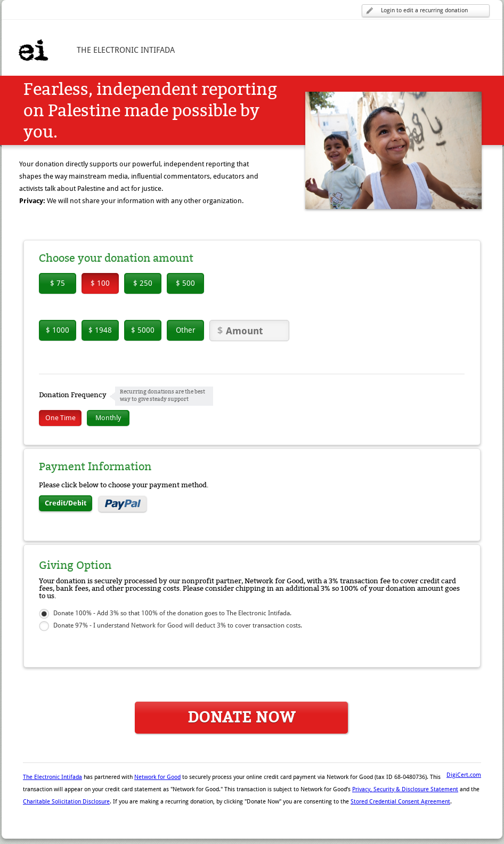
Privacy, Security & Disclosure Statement (405, 789)
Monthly (108, 418)
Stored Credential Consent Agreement (400, 802)
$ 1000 (58, 330)
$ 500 (185, 283)
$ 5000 (143, 330)
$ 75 (58, 283)
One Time (60, 418)
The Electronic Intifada (52, 777)
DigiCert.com (464, 775)
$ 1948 (100, 330)
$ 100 (100, 283)
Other (186, 330)
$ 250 (143, 283)
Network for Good (157, 777)
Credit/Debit (66, 503)
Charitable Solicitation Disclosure (66, 802)
